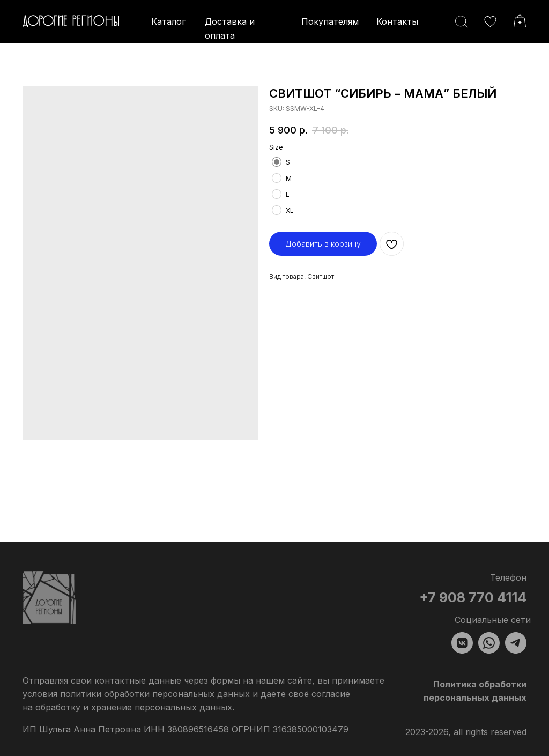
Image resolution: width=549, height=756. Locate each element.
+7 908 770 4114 (473, 597)
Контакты (397, 21)
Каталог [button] (168, 21)
